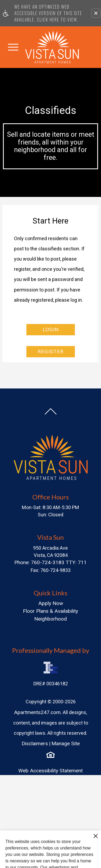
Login (51, 329)
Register (51, 352)
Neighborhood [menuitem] (50, 619)
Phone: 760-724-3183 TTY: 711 (50, 562)
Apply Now (51, 603)
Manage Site (66, 743)
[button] (96, 13)
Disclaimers (35, 743)
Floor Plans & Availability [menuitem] (50, 611)
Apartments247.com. (38, 712)
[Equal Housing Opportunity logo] (50, 755)
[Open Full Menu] (13, 47)
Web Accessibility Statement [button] (50, 771)
